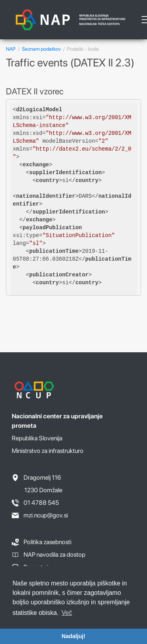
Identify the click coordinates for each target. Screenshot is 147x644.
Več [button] (67, 613)
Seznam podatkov (41, 49)
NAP (11, 49)
